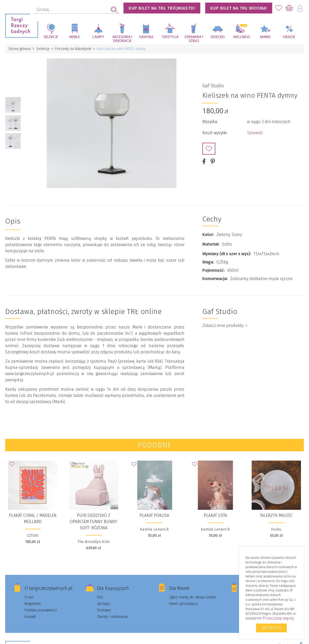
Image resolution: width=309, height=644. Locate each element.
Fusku (276, 529)
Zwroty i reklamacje (112, 617)
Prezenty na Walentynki (73, 49)
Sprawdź (255, 133)
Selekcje (51, 37)
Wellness (241, 37)
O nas (29, 597)
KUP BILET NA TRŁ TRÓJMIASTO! (162, 8)
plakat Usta (215, 515)
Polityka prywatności (41, 610)
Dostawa (104, 610)
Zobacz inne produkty (225, 325)
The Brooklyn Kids (94, 542)
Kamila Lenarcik (154, 529)
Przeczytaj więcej (278, 618)
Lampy (98, 37)
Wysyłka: (210, 122)
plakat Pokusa (154, 515)
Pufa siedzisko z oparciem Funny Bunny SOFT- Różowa (94, 522)
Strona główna (19, 49)
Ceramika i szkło (194, 39)
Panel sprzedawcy (184, 604)
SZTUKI (33, 535)
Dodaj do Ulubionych (209, 149)
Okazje (289, 37)
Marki (265, 37)
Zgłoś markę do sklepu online (193, 597)
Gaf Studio (213, 86)
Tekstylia (170, 37)
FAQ (100, 597)
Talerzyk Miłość (276, 515)
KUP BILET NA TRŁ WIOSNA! (239, 8)
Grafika (146, 37)
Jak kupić (104, 604)
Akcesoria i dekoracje (122, 39)
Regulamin (33, 604)
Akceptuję (271, 628)
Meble (75, 37)
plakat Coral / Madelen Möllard (33, 518)
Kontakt (30, 617)
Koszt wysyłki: (215, 133)
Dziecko (218, 37)
